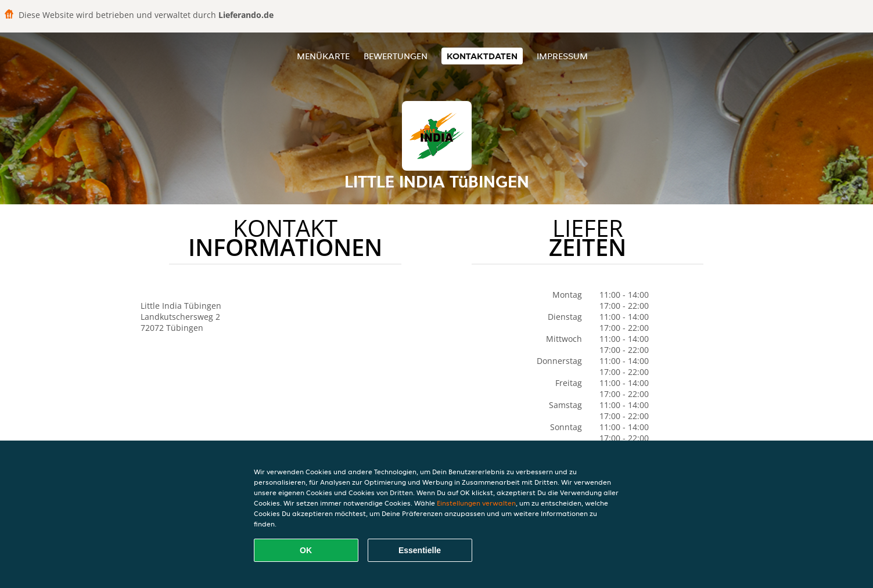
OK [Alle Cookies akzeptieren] (306, 550)
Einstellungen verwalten (476, 503)
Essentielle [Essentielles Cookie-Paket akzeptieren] (420, 550)
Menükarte (323, 56)
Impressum (562, 56)
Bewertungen (396, 56)
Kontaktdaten (482, 56)
